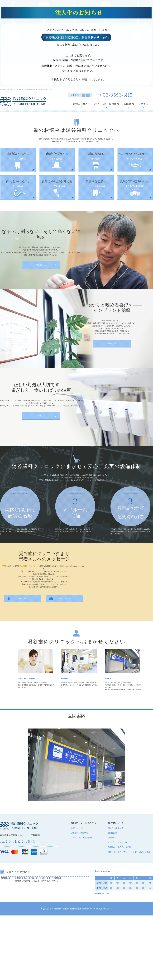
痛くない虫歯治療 (116, 828)
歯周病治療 (113, 833)
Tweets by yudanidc (103, 871)
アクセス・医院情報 (80, 833)
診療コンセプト (64, 598)
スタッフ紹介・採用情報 (27, 679)
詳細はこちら (41, 265)
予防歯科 (112, 838)
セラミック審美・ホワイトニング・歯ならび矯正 (129, 852)
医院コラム (23, 598)
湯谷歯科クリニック (102, 894)
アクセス (108, 679)
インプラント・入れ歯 (118, 842)
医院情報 (64, 679)
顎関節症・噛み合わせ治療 (120, 847)
